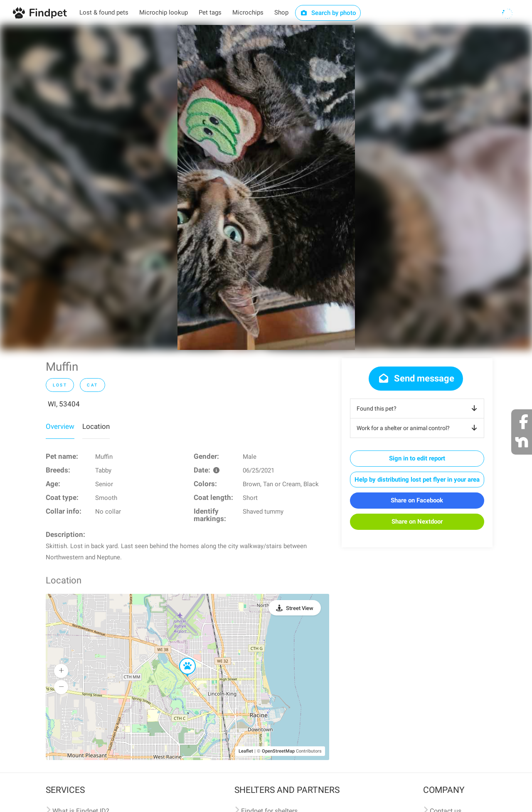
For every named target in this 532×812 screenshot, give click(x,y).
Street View (300, 608)
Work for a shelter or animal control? (418, 428)
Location (96, 426)
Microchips (248, 12)
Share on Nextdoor (417, 522)
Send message (416, 378)
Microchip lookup (164, 12)
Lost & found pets (104, 12)
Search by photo (328, 13)
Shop (281, 12)
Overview (60, 426)
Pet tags (210, 12)
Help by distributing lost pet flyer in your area (417, 480)
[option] (266, 187)
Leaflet (246, 751)
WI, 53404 (64, 404)
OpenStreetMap (278, 751)
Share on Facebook (417, 500)
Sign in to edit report (417, 458)
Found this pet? (418, 408)
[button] (182, 658)
